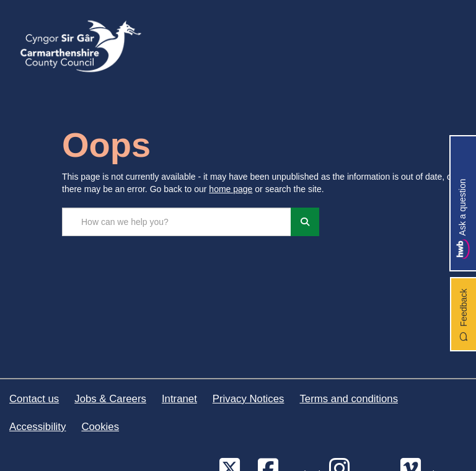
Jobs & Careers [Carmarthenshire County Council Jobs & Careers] (110, 399)
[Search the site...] (177, 222)
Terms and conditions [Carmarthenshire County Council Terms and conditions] (349, 399)
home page (231, 189)
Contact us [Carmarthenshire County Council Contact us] (34, 399)
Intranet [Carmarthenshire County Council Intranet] (179, 399)
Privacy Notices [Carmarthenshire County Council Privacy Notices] (249, 399)
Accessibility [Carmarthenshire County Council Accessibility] (37, 427)
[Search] (305, 222)
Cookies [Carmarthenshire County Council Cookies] (100, 427)
